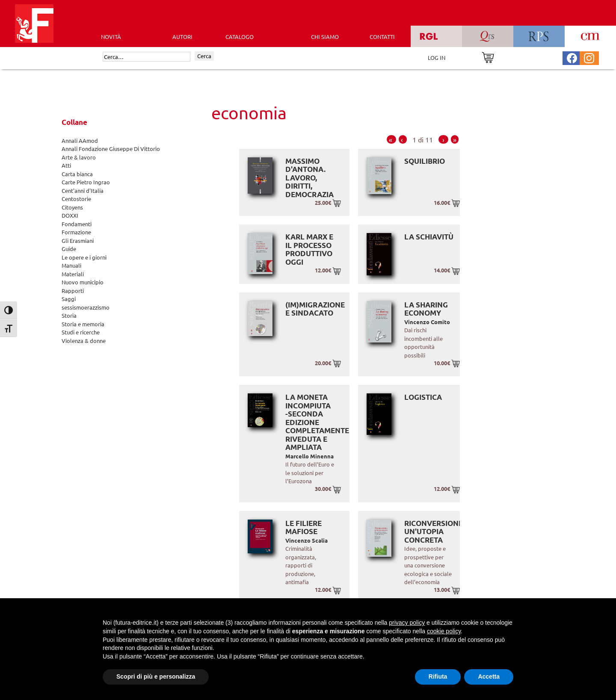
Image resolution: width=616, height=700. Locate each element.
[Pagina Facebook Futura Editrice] (572, 57)
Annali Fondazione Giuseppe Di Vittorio (111, 149)
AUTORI (182, 37)
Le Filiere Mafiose (304, 527)
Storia (69, 315)
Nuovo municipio (83, 282)
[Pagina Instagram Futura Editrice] (589, 57)
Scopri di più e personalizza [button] (156, 676)
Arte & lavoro (79, 157)
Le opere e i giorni (84, 257)
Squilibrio (425, 161)
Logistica (423, 397)
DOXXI (70, 215)
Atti (66, 165)
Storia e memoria (83, 324)
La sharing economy (426, 309)
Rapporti (73, 291)
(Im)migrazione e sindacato (315, 309)
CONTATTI (382, 37)
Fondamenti (77, 224)
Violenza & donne (84, 341)
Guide (69, 249)
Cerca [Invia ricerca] (204, 56)
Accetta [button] (489, 676)
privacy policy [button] (407, 623)
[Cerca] (147, 57)
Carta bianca (77, 174)
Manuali (71, 265)
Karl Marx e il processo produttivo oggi (309, 249)
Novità (111, 37)
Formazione (76, 232)
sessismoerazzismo (86, 307)
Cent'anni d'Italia (83, 191)
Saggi (69, 299)
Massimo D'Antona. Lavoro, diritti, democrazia (309, 178)
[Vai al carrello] (488, 57)
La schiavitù (429, 237)
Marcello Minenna (309, 456)
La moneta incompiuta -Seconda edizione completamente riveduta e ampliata (317, 422)
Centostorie (76, 199)
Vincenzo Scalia (307, 540)
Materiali (73, 274)
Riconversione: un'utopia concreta (434, 532)
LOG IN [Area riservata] (437, 58)
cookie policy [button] (444, 631)
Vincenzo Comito (427, 322)
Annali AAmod (80, 140)
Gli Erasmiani (78, 241)
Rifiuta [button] (438, 676)
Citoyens (72, 207)
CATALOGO (240, 37)
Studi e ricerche (81, 332)
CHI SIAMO (325, 37)
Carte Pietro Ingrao (86, 182)
